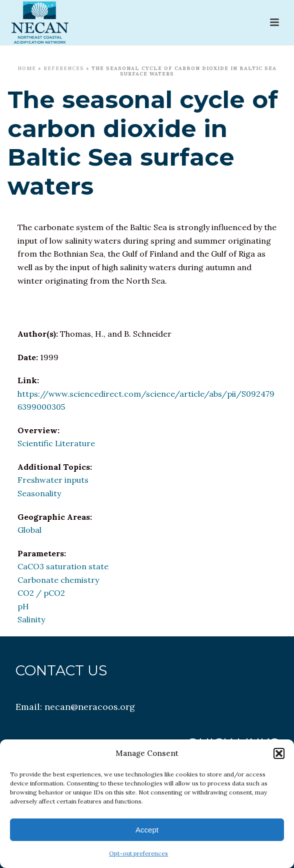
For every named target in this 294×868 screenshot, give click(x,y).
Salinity (31, 619)
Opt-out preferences (138, 853)
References (64, 68)
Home (27, 68)
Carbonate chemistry (58, 580)
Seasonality (39, 493)
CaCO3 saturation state (63, 566)
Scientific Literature (56, 443)
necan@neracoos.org (90, 707)
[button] (279, 753)
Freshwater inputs (53, 480)
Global (29, 530)
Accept (147, 830)
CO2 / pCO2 (41, 593)
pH (23, 606)
